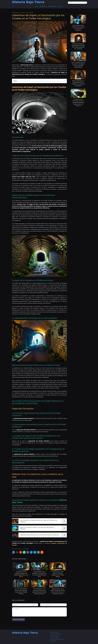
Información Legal (54, 632)
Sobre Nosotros (52, 6)
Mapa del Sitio (53, 641)
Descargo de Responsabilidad (57, 639)
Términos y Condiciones (55, 634)
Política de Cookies (54, 636)
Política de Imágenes (54, 637)
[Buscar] (86, 3)
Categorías (42, 6)
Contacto (60, 6)
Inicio (36, 6)
